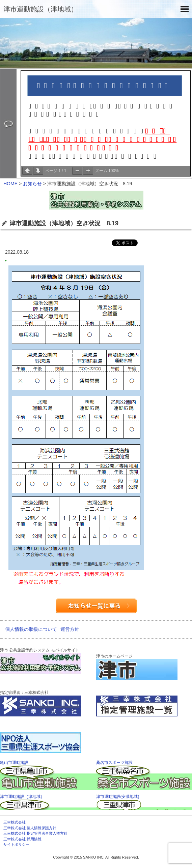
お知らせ (32, 184)
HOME (10, 184)
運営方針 (70, 629)
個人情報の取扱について (31, 629)
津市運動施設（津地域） (40, 9)
